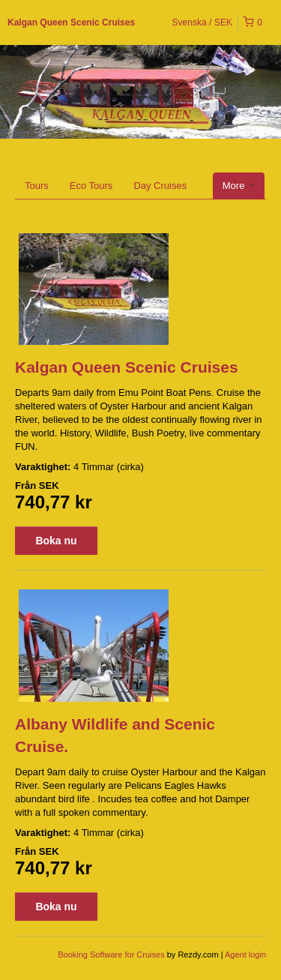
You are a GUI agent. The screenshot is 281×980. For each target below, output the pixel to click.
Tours (37, 186)
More (239, 186)
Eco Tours (91, 186)
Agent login (245, 955)
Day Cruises (160, 186)
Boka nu (56, 541)
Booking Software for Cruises (112, 955)
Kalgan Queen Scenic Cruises (71, 22)
